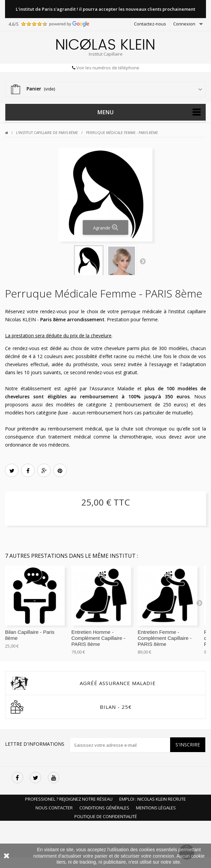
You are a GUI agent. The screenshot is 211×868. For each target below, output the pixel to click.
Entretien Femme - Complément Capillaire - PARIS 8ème (165, 638)
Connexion (184, 24)
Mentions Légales (156, 808)
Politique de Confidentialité (106, 816)
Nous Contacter (54, 808)
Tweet (12, 471)
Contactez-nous (150, 24)
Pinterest (60, 471)
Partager (28, 471)
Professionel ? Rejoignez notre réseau (69, 799)
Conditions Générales (104, 808)
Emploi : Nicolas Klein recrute (153, 799)
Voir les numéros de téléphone (107, 68)
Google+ (44, 471)
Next (143, 261)
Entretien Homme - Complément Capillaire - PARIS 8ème (98, 638)
